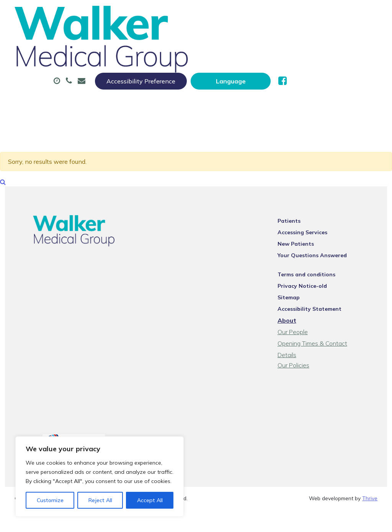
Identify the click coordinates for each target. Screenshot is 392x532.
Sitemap (298, 290)
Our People (302, 325)
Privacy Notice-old (311, 279)
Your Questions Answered (321, 248)
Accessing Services (312, 225)
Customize (50, 500)
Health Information (247, 65)
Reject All (100, 500)
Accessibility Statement (319, 302)
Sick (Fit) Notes (312, 38)
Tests (120, 65)
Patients (298, 214)
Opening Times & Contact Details (332, 336)
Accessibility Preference (232, 14)
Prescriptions (247, 38)
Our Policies (303, 348)
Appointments (184, 38)
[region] (100, 477)
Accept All (150, 500)
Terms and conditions (316, 268)
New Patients (171, 65)
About (126, 38)
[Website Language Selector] (321, 14)
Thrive (370, 484)
